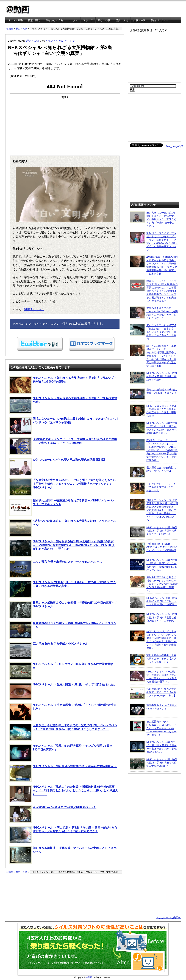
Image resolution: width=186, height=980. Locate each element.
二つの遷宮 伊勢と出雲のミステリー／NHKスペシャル (55, 569)
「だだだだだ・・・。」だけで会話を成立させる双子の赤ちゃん (153, 488)
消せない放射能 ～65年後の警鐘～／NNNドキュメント (153, 394)
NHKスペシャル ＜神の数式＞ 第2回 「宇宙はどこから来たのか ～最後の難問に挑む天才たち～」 (153, 565)
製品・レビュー (159, 20)
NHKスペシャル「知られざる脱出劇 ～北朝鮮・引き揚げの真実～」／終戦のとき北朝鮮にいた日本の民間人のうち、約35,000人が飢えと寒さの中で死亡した (62, 548)
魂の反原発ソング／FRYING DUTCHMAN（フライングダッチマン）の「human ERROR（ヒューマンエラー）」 (153, 728)
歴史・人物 (122, 20)
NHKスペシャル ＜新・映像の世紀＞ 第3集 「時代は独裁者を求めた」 (153, 378)
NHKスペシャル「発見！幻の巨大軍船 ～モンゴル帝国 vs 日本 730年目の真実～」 (61, 753)
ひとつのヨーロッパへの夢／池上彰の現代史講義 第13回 (57, 467)
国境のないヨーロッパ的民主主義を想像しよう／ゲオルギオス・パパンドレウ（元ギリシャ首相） (63, 426)
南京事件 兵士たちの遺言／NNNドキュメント (153, 710)
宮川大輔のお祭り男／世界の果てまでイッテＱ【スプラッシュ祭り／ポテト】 (153, 660)
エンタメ (73, 20)
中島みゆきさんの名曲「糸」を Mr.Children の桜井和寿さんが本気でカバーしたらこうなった (154, 313)
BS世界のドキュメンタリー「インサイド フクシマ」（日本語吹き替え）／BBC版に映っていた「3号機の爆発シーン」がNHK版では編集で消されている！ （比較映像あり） (154, 450)
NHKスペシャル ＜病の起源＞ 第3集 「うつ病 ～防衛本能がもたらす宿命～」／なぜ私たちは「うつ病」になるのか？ (63, 835)
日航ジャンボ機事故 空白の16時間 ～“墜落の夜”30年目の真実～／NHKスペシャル (63, 610)
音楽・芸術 (34, 20)
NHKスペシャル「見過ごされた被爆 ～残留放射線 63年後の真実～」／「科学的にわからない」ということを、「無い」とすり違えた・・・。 (63, 794)
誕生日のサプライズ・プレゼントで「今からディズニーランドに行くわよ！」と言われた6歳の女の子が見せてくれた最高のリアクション (154, 241)
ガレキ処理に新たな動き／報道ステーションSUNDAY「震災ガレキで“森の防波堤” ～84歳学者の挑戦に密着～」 (154, 584)
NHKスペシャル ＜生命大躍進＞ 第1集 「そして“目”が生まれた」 (63, 691)
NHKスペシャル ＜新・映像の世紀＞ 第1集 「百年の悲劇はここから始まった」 (153, 532)
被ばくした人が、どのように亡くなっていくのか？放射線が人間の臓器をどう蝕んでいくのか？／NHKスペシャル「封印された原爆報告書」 (153, 640)
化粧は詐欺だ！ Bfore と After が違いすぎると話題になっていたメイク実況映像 (153, 548)
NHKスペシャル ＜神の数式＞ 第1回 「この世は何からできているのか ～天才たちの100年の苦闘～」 (153, 428)
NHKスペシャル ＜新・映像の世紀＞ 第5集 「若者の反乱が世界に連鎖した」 (153, 764)
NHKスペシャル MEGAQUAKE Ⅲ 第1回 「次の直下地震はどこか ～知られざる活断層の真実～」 (63, 589)
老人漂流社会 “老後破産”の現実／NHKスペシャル (53, 814)
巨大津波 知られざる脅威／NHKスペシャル (48, 651)
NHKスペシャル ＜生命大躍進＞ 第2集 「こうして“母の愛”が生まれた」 (63, 712)
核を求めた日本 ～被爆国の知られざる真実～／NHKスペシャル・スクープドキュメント (63, 508)
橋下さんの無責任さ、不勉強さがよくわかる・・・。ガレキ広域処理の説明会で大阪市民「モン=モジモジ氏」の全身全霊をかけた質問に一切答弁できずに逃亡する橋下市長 (153, 356)
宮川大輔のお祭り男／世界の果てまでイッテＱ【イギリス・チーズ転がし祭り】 (153, 693)
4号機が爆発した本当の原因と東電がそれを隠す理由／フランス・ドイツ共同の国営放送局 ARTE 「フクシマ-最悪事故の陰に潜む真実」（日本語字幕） (154, 265)
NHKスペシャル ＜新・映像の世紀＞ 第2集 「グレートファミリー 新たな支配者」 (153, 602)
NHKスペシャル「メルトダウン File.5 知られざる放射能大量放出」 (61, 671)
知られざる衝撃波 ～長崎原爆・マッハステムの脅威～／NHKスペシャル (63, 855)
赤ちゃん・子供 (54, 20)
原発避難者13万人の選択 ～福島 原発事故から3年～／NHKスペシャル (63, 630)
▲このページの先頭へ (168, 917)
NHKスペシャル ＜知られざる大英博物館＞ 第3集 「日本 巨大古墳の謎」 (63, 405)
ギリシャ (70, 41)
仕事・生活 (139, 20)
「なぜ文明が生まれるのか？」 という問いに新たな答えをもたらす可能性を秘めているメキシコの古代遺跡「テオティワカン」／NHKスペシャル (62, 487)
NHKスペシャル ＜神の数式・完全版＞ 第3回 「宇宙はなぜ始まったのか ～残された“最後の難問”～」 (153, 676)
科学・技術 (104, 20)
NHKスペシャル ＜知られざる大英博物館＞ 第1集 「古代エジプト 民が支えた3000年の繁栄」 (63, 385)
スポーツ (88, 20)
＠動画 (10, 29)
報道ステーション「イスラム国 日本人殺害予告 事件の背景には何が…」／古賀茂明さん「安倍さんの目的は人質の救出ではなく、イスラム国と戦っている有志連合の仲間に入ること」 (154, 291)
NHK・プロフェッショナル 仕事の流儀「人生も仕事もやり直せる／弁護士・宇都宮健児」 (153, 411)
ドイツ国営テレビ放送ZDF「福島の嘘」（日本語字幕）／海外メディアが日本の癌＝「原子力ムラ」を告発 (153, 332)
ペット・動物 (15, 20)
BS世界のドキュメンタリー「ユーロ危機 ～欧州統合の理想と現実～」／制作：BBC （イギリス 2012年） (63, 446)
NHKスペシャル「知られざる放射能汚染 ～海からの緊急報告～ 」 (63, 773)
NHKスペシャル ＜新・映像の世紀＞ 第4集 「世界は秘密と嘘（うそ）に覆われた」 (153, 619)
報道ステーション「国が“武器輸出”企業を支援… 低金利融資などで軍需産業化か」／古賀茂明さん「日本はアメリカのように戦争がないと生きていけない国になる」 (154, 510)
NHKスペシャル (55, 41)
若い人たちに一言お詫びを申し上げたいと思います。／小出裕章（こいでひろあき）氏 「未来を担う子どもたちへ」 (153, 219)
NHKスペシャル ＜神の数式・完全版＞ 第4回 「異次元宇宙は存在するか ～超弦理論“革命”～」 (153, 747)
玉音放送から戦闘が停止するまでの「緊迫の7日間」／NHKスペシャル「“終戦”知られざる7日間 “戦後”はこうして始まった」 (63, 732)
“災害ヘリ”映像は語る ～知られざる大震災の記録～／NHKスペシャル (63, 528)
